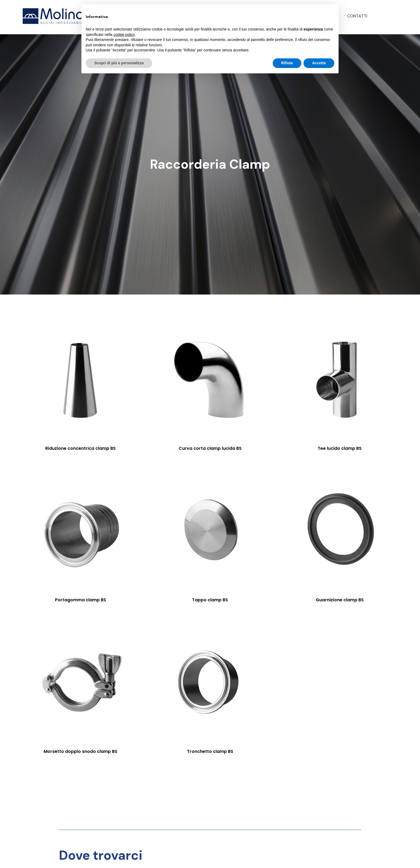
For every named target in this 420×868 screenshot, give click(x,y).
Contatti (357, 16)
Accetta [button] (319, 63)
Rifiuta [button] (287, 63)
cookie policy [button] (124, 35)
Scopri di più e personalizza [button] (119, 63)
